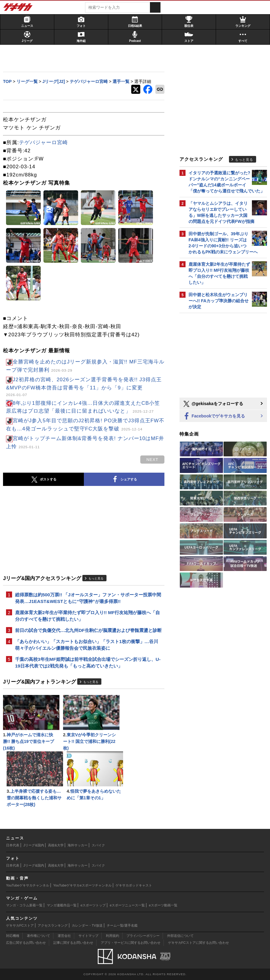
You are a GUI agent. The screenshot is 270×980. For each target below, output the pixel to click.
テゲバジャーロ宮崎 (43, 143)
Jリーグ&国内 (34, 845)
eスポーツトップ (93, 905)
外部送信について (180, 936)
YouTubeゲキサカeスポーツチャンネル (83, 885)
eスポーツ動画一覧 (163, 905)
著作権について (38, 936)
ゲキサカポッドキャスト (134, 885)
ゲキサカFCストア (20, 925)
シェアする (124, 480)
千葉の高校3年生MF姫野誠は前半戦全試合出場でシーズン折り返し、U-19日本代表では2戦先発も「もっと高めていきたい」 (88, 663)
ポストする (43, 480)
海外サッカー (78, 845)
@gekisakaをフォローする (213, 404)
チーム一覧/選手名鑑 (122, 925)
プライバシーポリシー (143, 936)
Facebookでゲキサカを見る (214, 416)
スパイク (98, 845)
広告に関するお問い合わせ (26, 943)
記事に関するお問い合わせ (73, 943)
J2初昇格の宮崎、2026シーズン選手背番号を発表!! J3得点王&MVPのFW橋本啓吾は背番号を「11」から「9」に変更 (84, 387)
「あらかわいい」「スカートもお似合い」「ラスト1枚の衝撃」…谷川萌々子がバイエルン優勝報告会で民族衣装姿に (87, 645)
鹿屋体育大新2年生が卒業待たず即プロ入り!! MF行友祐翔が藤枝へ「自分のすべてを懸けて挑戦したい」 (87, 616)
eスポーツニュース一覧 (127, 905)
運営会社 (64, 936)
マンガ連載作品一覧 (62, 905)
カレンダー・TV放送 (87, 925)
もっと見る (96, 578)
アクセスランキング (53, 925)
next (152, 460)
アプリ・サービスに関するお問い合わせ (131, 943)
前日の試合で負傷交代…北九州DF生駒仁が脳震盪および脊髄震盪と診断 (88, 630)
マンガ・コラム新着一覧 (24, 905)
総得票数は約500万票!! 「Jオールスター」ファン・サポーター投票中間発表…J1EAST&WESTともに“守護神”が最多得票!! (88, 598)
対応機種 (13, 936)
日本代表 (13, 845)
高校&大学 (56, 845)
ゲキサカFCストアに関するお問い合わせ (199, 943)
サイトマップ (88, 936)
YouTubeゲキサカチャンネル (28, 885)
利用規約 (113, 936)
